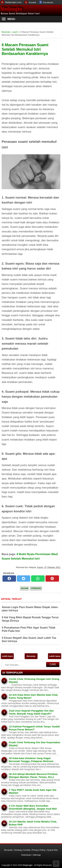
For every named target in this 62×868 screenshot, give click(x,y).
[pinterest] (52, 579)
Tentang (18, 850)
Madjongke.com (13, 2)
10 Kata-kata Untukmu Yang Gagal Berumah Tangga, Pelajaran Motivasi (31, 760)
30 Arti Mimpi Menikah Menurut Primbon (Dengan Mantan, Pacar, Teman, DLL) (33, 775)
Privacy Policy (39, 850)
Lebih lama (55, 656)
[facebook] (9, 579)
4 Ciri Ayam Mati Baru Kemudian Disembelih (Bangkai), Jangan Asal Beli (33, 807)
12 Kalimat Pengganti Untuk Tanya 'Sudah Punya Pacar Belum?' (34, 728)
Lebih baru (7, 656)
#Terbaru (36, 588)
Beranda (31, 656)
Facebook (48, 2)
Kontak (32, 2)
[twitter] (24, 579)
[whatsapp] (38, 579)
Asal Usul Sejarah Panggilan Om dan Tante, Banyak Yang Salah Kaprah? (31, 712)
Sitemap (37, 855)
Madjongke (11, 9)
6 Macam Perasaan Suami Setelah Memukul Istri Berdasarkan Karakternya (25, 49)
